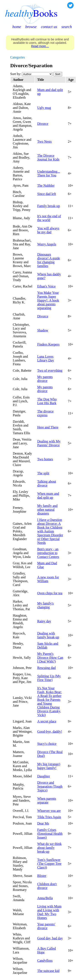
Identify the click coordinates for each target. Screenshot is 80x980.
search (67, 27)
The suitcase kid (48, 971)
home (17, 27)
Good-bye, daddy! (49, 732)
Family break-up (48, 206)
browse (31, 27)
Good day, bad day (50, 938)
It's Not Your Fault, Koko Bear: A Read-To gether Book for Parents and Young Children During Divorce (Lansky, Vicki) (49, 702)
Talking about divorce (47, 483)
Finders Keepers (48, 344)
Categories (17, 57)
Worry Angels (47, 244)
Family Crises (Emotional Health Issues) (50, 834)
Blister (42, 876)
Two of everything (50, 371)
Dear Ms (43, 823)
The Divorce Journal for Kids (48, 157)
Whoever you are (49, 811)
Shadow (43, 330)
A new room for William (48, 579)
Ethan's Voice (46, 286)
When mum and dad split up (48, 496)
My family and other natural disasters (47, 510)
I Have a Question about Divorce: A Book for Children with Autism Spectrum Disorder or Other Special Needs (50, 531)
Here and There (48, 427)
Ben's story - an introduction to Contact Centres (48, 553)
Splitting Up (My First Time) (49, 678)
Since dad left (47, 194)
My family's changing (45, 605)
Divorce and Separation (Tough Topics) (50, 786)
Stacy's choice (47, 744)
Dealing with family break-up (48, 635)
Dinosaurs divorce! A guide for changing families (49, 260)
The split (43, 473)
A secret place (47, 721)
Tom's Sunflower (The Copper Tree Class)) (49, 864)
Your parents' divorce (46, 926)
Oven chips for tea (50, 593)
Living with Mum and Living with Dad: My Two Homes (49, 912)
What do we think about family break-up (49, 848)
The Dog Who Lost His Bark (47, 401)
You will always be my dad (48, 230)
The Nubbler (46, 186)
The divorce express (45, 413)
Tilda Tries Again (49, 817)
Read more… (40, 46)
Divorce (43, 124)
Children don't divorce (47, 886)
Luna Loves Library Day (46, 358)
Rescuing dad (46, 668)
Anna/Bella (45, 898)
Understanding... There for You (48, 173)
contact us (49, 27)
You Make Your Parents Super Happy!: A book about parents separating (48, 300)
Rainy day (44, 621)
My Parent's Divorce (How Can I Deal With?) (50, 658)
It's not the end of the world (49, 218)
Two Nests (44, 142)
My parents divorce (45, 379)
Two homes (45, 459)
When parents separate (47, 800)
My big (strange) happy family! (49, 766)
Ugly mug (44, 108)
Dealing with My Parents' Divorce (49, 443)
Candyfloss (45, 961)
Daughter (44, 776)
